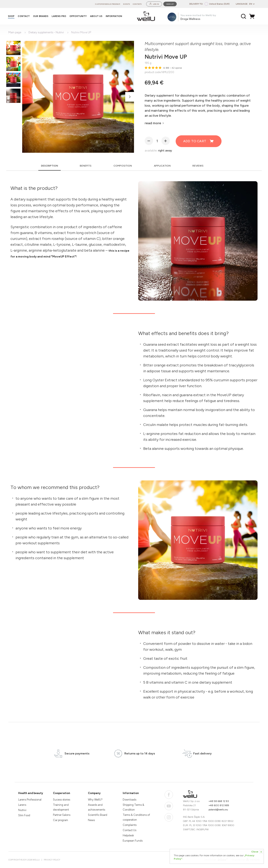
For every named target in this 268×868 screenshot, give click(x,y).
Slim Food (24, 815)
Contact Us (129, 830)
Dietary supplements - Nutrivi (46, 32)
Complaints (130, 825)
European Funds (133, 841)
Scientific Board (98, 815)
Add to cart (199, 141)
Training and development (61, 807)
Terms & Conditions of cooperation (136, 817)
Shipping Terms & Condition (133, 807)
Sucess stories (62, 800)
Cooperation (62, 793)
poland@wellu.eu (218, 810)
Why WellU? (95, 800)
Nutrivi (22, 810)
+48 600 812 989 (219, 805)
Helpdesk (128, 835)
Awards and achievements (97, 807)
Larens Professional (30, 800)
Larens (22, 805)
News (91, 820)
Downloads (129, 800)
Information (131, 793)
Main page (15, 32)
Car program (61, 820)
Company (94, 793)
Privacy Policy (52, 860)
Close (257, 852)
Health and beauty (31, 793)
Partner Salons (62, 815)
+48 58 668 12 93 (219, 801)
